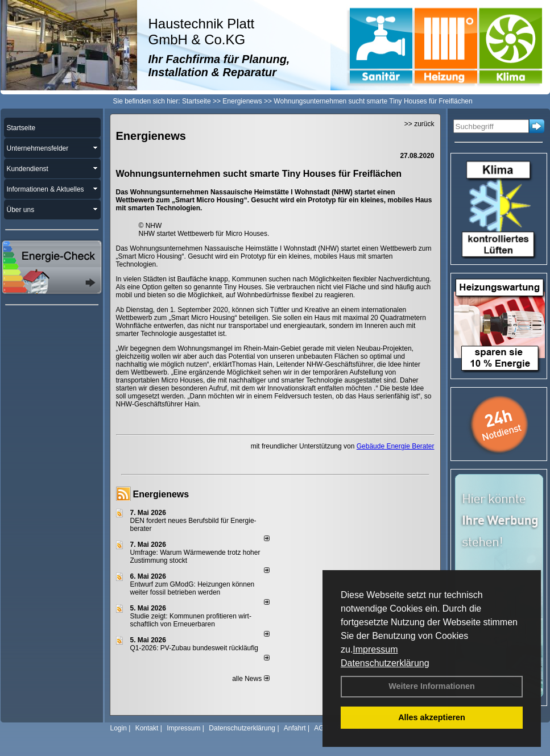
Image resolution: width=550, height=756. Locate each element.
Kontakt (147, 728)
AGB (321, 728)
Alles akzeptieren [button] (432, 717)
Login (119, 728)
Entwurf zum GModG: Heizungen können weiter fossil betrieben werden (193, 588)
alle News (251, 679)
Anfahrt (295, 728)
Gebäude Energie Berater (396, 446)
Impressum (375, 649)
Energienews (161, 494)
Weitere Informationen (432, 686)
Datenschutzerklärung (385, 663)
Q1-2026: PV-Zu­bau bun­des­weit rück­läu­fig (194, 648)
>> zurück (419, 124)
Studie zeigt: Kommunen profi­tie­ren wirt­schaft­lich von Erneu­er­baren (191, 620)
